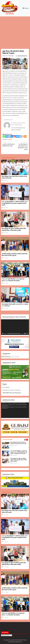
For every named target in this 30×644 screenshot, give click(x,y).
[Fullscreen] (27, 334)
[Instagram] (15, 136)
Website (19, 130)
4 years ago (11, 56)
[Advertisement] (15, 32)
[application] (15, 327)
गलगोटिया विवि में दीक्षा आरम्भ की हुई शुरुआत (12, 393)
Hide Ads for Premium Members (11, 390)
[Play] (3, 334)
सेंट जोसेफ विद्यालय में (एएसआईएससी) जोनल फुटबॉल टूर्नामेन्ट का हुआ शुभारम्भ (21, 146)
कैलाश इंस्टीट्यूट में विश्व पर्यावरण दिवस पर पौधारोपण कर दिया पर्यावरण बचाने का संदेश (18, 443)
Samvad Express (23, 56)
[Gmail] (23, 136)
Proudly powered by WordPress (13, 640)
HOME (10, 139)
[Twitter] (9, 136)
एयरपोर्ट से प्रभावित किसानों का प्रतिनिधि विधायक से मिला (9, 144)
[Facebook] (6, 136)
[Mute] (25, 334)
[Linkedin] (12, 136)
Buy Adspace (6, 387)
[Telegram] (20, 136)
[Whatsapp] (4, 136)
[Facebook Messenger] (17, 136)
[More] (25, 136)
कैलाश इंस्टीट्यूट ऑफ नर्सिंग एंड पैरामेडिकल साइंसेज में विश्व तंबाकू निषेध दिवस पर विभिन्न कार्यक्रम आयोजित (19, 460)
